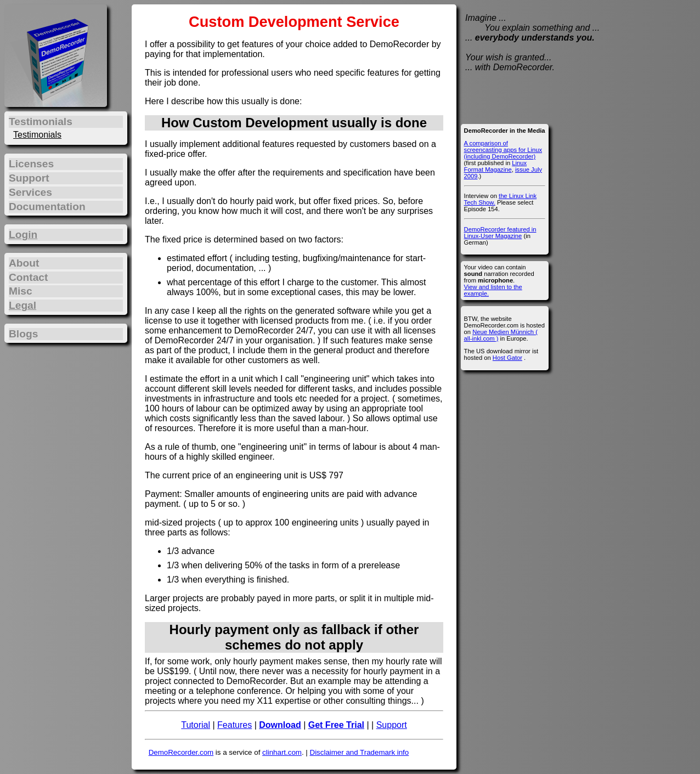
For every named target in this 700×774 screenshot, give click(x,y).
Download (280, 725)
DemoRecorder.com (181, 752)
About (24, 263)
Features (235, 725)
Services (30, 192)
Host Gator (507, 358)
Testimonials (37, 135)
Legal (22, 305)
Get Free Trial (336, 725)
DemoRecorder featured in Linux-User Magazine (500, 233)
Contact (28, 277)
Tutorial (196, 725)
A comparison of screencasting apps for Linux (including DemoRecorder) (503, 150)
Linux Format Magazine (495, 166)
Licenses (31, 164)
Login (23, 235)
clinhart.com (282, 752)
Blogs (23, 334)
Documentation (47, 207)
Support (392, 725)
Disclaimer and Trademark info (360, 752)
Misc (21, 291)
